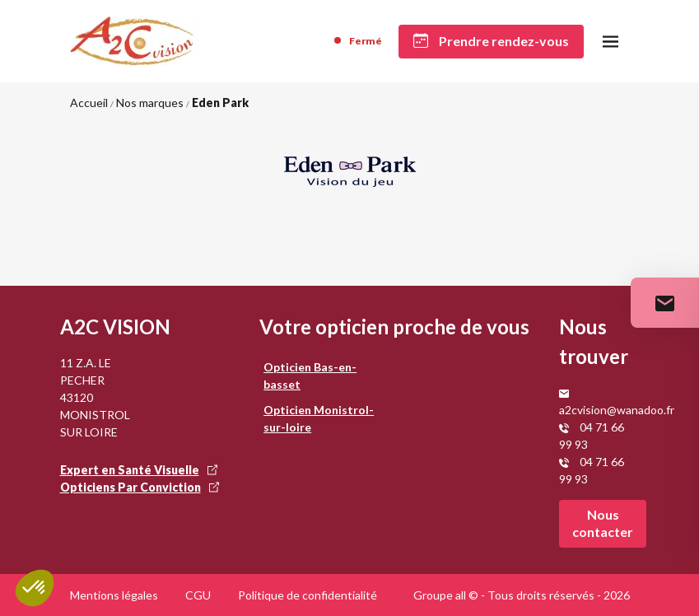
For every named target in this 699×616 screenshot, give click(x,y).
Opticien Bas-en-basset (310, 376)
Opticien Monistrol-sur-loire (319, 418)
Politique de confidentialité (308, 595)
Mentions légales (114, 595)
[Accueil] (135, 41)
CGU (198, 595)
